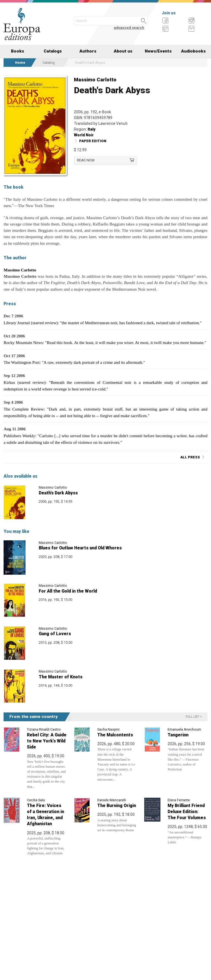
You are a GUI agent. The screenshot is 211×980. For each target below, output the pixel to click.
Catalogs (53, 51)
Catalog (49, 63)
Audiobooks (193, 51)
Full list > (194, 717)
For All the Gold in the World (68, 591)
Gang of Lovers (55, 634)
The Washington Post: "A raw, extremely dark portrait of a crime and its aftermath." (74, 362)
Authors (88, 51)
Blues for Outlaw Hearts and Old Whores (80, 548)
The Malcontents (115, 735)
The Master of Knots (61, 677)
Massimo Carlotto (95, 80)
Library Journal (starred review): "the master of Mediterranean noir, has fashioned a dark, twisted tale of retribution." (103, 323)
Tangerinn (178, 735)
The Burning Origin (117, 806)
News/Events (158, 51)
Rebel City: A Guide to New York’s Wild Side (47, 741)
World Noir (84, 135)
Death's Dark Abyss (58, 493)
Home (20, 63)
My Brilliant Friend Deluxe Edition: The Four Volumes (187, 812)
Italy (91, 129)
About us (123, 51)
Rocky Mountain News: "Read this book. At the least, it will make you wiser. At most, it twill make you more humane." (105, 342)
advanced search (129, 28)
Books (18, 51)
